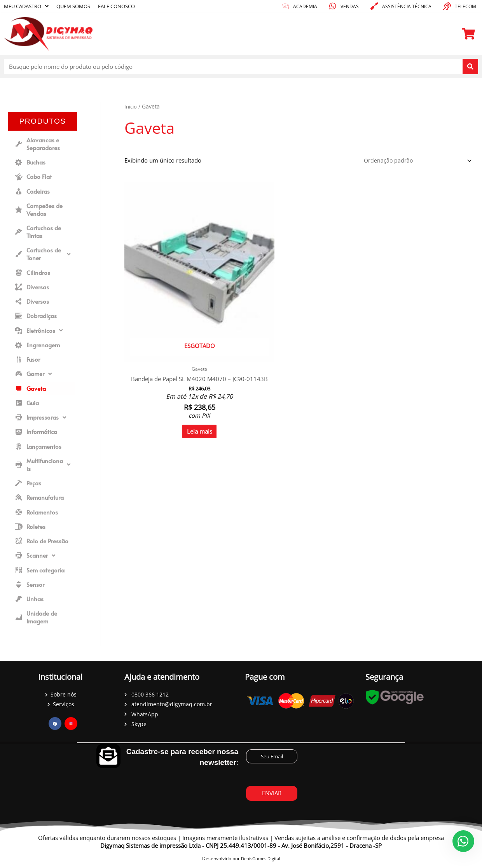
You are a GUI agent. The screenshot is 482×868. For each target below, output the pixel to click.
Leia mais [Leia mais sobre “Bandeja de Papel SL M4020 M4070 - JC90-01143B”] (165, 366)
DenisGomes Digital (261, 862)
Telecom (465, 6)
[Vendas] (333, 6)
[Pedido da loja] (415, 161)
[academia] (285, 6)
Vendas (350, 6)
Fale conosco (126, 6)
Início (131, 106)
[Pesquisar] (470, 66)
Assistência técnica (407, 6)
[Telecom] (447, 6)
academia (305, 6)
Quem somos (79, 6)
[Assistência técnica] (374, 6)
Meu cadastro (28, 6)
